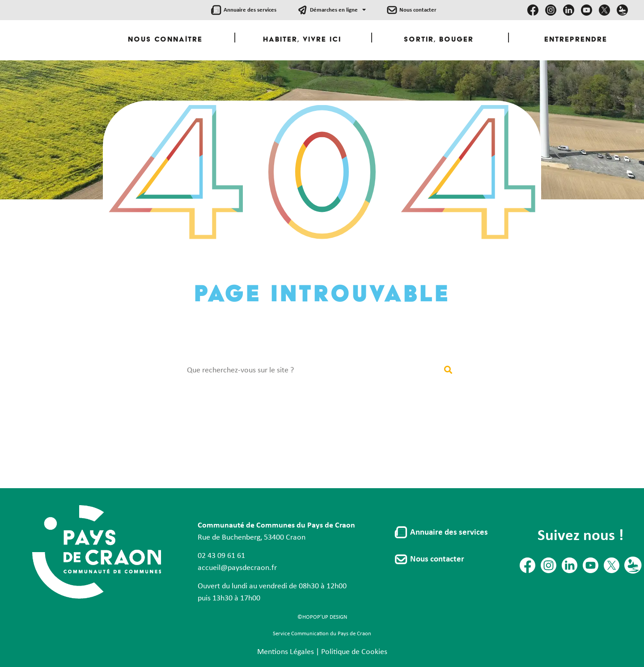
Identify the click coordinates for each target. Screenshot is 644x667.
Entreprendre (576, 40)
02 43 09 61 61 (221, 556)
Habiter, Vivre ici (302, 40)
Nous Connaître (165, 40)
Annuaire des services (250, 10)
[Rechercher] (448, 370)
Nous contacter (418, 10)
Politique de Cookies (354, 652)
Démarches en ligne (338, 10)
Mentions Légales (286, 652)
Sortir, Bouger (439, 40)
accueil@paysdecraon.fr (237, 568)
